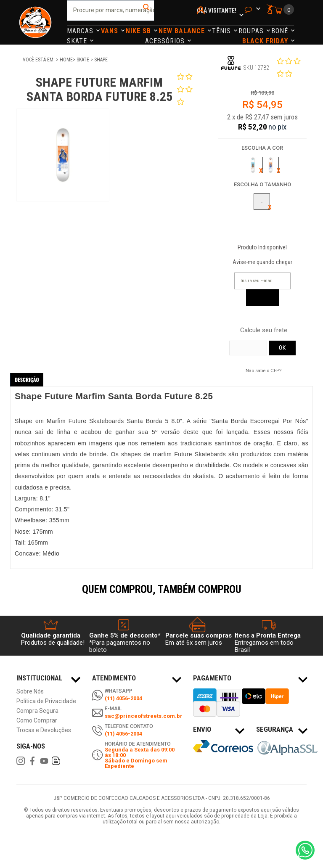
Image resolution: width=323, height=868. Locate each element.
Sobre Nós (30, 692)
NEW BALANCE (183, 31)
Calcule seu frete (264, 330)
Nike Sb (139, 31)
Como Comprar (37, 721)
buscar (147, 11)
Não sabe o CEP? (263, 370)
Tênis (222, 31)
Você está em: (39, 60)
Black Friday (266, 41)
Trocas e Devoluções (44, 730)
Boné (281, 31)
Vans (111, 31)
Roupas (252, 31)
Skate (78, 41)
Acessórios (166, 41)
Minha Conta (202, 22)
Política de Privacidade (46, 701)
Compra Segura (37, 711)
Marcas (81, 31)
